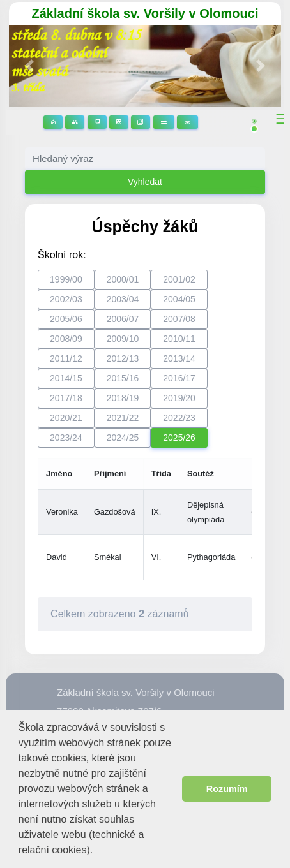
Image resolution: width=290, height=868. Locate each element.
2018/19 (123, 398)
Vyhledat (145, 182)
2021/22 (123, 418)
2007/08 (179, 319)
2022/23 (179, 418)
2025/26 (179, 438)
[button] (98, 851)
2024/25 (123, 438)
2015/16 (123, 378)
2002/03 (66, 299)
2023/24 (66, 438)
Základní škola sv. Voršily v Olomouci (145, 13)
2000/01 (123, 279)
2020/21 (66, 418)
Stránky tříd (75, 122)
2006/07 (123, 319)
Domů (53, 122)
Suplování (164, 122)
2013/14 (179, 358)
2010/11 (179, 339)
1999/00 (66, 279)
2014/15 (66, 378)
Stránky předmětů (97, 122)
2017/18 (66, 398)
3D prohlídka (187, 122)
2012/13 (123, 358)
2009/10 (123, 339)
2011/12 (66, 358)
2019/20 (179, 398)
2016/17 (179, 378)
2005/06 (66, 319)
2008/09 (66, 339)
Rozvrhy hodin (119, 122)
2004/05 (179, 299)
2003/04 (123, 299)
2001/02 (179, 279)
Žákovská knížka (141, 122)
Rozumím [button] (227, 789)
